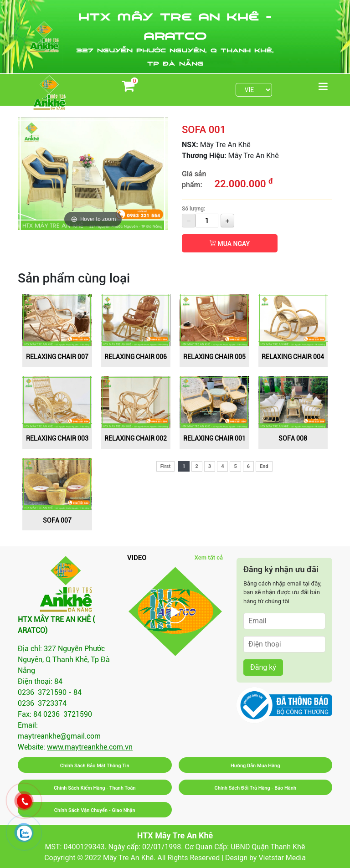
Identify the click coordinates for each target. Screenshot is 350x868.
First (165, 466)
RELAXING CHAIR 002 (136, 438)
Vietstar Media (282, 858)
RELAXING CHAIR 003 (57, 438)
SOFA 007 (57, 520)
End (264, 466)
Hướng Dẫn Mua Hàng (255, 766)
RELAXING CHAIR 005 (214, 357)
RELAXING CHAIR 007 (57, 357)
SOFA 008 (293, 438)
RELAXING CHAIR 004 (293, 357)
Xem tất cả (209, 557)
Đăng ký (263, 667)
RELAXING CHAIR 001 (214, 438)
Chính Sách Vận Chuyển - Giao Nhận (95, 810)
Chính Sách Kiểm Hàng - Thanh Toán (95, 788)
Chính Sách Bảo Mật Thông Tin (95, 766)
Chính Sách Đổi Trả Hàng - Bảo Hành (255, 788)
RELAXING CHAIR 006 (136, 357)
